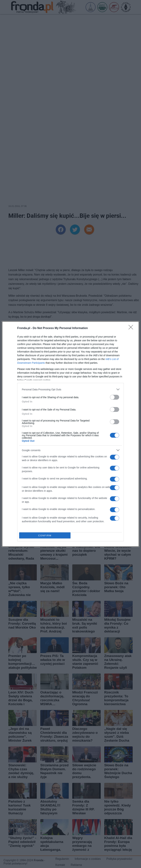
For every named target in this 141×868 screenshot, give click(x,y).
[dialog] (70, 434)
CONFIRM (45, 536)
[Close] (132, 328)
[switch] (115, 397)
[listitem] (70, 389)
